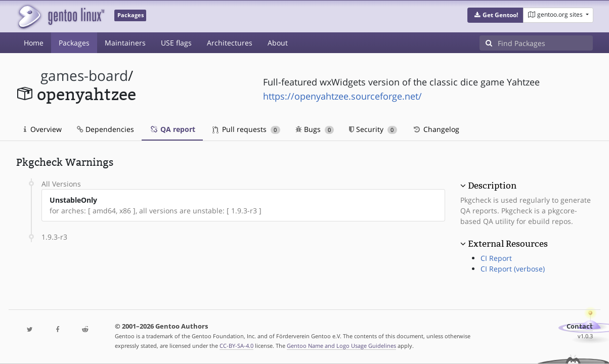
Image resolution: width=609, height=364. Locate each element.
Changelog (436, 129)
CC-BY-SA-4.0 (236, 346)
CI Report (496, 258)
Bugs (315, 129)
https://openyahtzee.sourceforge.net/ (342, 96)
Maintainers (125, 43)
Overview (43, 129)
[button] (495, 15)
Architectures (230, 43)
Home (34, 43)
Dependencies (105, 129)
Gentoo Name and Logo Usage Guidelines (341, 346)
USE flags (176, 43)
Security (373, 129)
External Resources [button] (508, 244)
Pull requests (246, 129)
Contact (580, 326)
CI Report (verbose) (513, 269)
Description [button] (492, 186)
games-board (84, 76)
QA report (172, 129)
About (278, 43)
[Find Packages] (545, 43)
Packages (74, 43)
